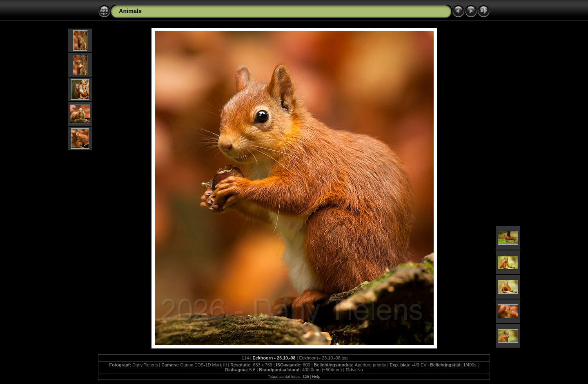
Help (316, 376)
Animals (130, 11)
